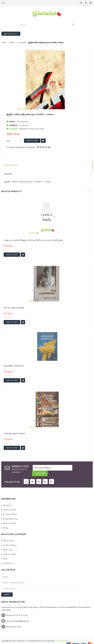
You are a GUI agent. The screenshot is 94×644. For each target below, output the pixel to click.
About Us (7, 500)
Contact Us (7, 558)
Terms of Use (9, 504)
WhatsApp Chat (13, 621)
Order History (9, 539)
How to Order (9, 549)
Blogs (5, 522)
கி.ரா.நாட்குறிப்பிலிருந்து (14, 308)
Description (11, 165)
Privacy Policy (9, 509)
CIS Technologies (62, 635)
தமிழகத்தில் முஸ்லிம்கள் (14, 366)
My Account (8, 535)
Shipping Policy (10, 513)
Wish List (7, 544)
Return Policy (9, 518)
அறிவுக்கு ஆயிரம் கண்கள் (14, 433)
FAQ (4, 553)
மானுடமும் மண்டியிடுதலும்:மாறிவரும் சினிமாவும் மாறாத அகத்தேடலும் (33, 240)
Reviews (8, 174)
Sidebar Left (11, 34)
